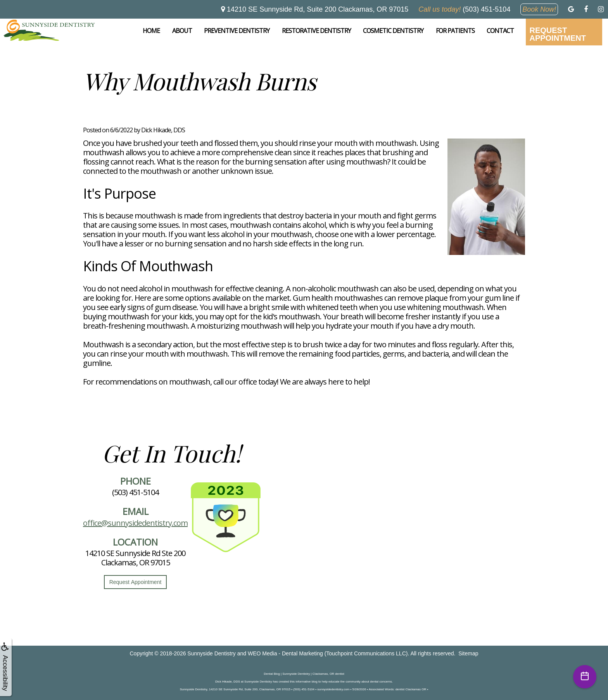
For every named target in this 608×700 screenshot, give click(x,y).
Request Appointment (558, 34)
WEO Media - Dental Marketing (285, 653)
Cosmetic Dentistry (393, 31)
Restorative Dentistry (316, 31)
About (182, 31)
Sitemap (468, 653)
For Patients (455, 31)
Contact (500, 31)
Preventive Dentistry (237, 31)
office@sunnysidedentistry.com (135, 523)
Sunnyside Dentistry (212, 653)
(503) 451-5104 (135, 492)
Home (151, 31)
